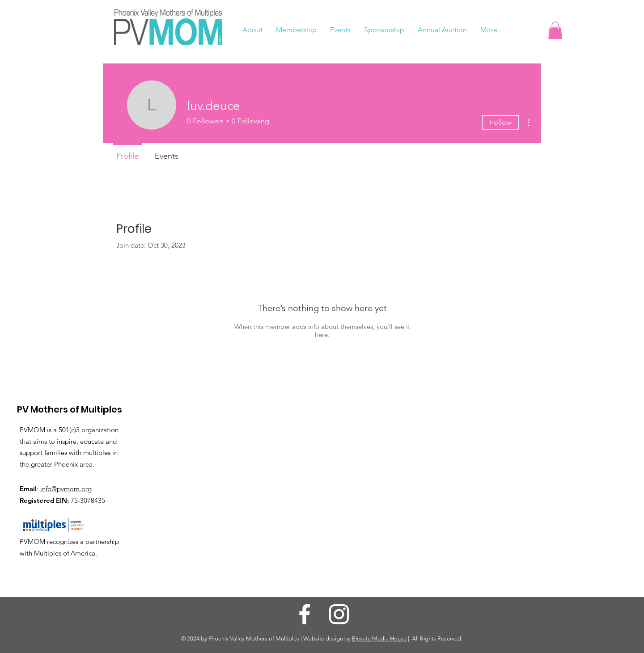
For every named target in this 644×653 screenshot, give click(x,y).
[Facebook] (305, 614)
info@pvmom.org (66, 489)
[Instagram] (339, 614)
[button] (555, 30)
